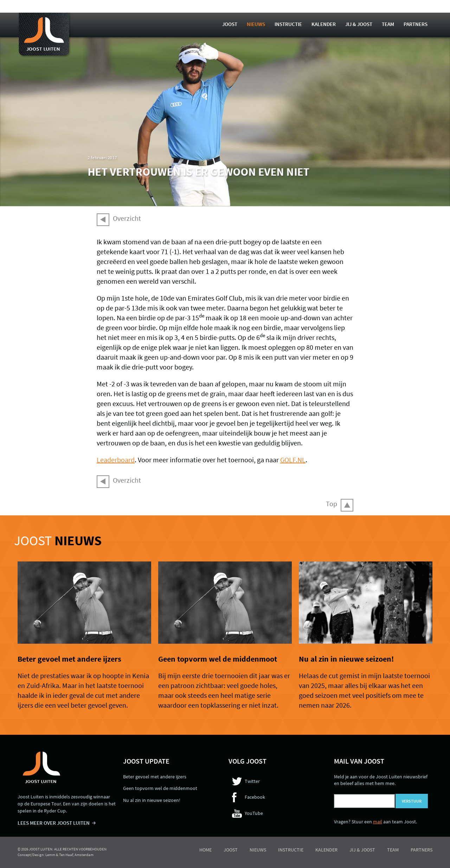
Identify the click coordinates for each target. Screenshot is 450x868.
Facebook (255, 797)
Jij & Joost (359, 24)
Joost (230, 24)
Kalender (324, 24)
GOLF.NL (293, 460)
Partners (416, 24)
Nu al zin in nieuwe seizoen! (346, 659)
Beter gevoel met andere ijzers (69, 659)
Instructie (288, 24)
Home (205, 850)
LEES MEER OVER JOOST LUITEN (54, 823)
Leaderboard (116, 460)
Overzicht (127, 218)
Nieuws (256, 24)
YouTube (254, 813)
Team (388, 24)
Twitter (252, 781)
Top (332, 504)
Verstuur (412, 801)
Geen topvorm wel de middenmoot (218, 659)
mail (378, 822)
